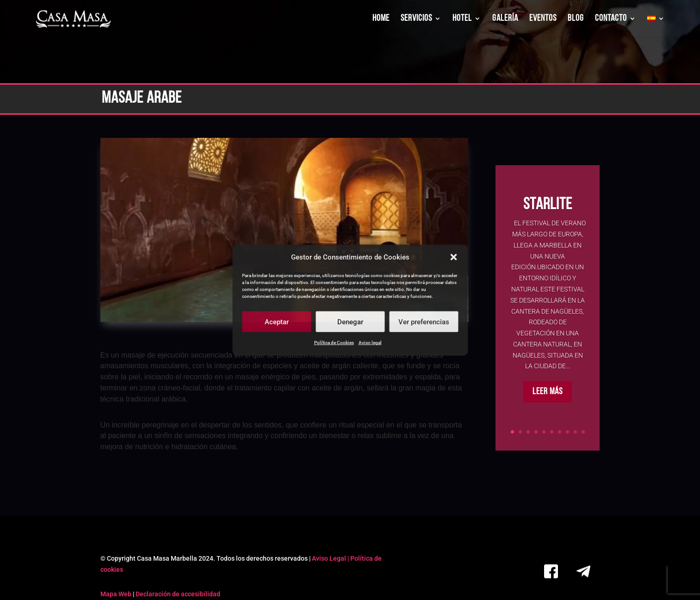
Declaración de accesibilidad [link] (178, 594)
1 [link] (512, 432)
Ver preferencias (424, 322)
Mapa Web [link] (116, 594)
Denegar (350, 322)
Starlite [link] (548, 207)
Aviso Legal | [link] (331, 558)
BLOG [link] (576, 19)
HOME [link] (381, 19)
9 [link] (575, 432)
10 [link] (583, 432)
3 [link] (528, 432)
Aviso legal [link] (370, 343)
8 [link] (567, 432)
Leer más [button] (548, 394)
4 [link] (536, 432)
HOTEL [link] (462, 19)
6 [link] (552, 432)
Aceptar (277, 322)
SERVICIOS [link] (416, 19)
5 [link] (544, 432)
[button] (453, 257)
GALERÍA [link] (505, 19)
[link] (74, 19)
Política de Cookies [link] (334, 343)
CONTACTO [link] (611, 19)
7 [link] (560, 432)
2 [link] (520, 432)
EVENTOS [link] (543, 19)
